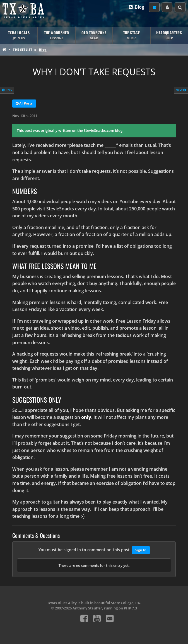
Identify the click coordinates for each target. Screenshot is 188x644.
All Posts (24, 104)
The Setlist (23, 49)
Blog (136, 7)
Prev (7, 90)
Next (181, 90)
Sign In (141, 550)
